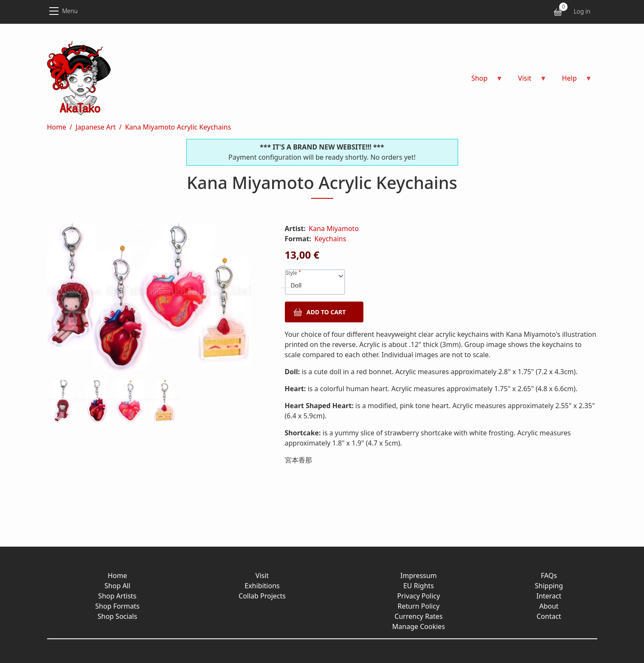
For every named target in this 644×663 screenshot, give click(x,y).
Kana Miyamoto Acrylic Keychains (178, 127)
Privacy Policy (418, 596)
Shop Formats (117, 606)
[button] (156, 302)
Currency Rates (418, 616)
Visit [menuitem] (527, 81)
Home (57, 127)
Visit (262, 576)
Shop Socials (117, 616)
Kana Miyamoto (334, 229)
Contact (549, 616)
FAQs (549, 576)
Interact (549, 596)
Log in (582, 11)
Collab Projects (262, 596)
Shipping (549, 586)
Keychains (330, 239)
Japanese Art (96, 127)
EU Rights (419, 586)
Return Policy (419, 606)
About (549, 606)
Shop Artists (117, 596)
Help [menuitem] (572, 81)
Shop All (117, 586)
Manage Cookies (419, 626)
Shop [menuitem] (482, 81)
